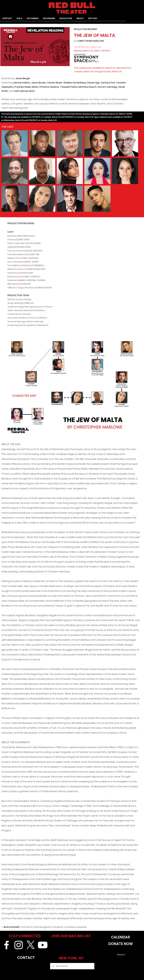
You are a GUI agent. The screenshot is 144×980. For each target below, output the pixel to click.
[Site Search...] (72, 966)
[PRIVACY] (121, 955)
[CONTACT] (26, 958)
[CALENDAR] (120, 937)
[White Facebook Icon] (7, 945)
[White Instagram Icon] (19, 945)
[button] (49, 19)
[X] (31, 945)
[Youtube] (43, 945)
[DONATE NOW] (120, 944)
